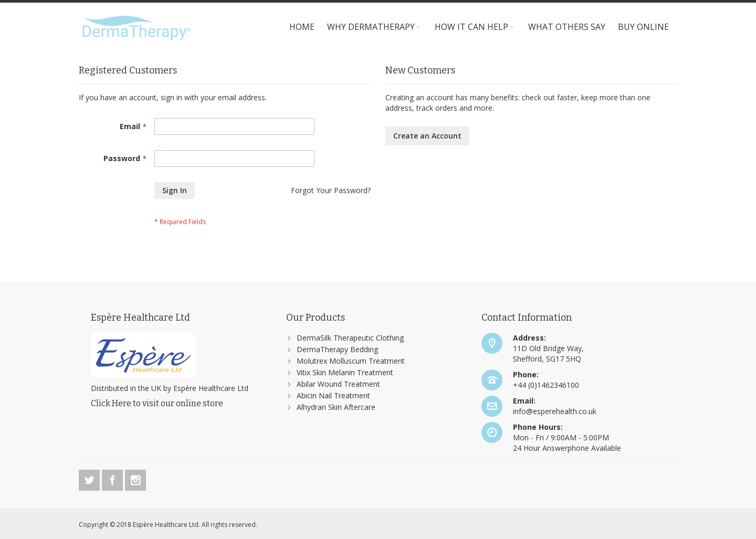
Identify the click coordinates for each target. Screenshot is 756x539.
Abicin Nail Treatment (333, 395)
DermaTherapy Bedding (337, 349)
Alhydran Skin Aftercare (336, 407)
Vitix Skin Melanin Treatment (345, 372)
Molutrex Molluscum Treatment (351, 361)
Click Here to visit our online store (157, 403)
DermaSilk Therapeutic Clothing (350, 338)
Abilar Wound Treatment (338, 384)
